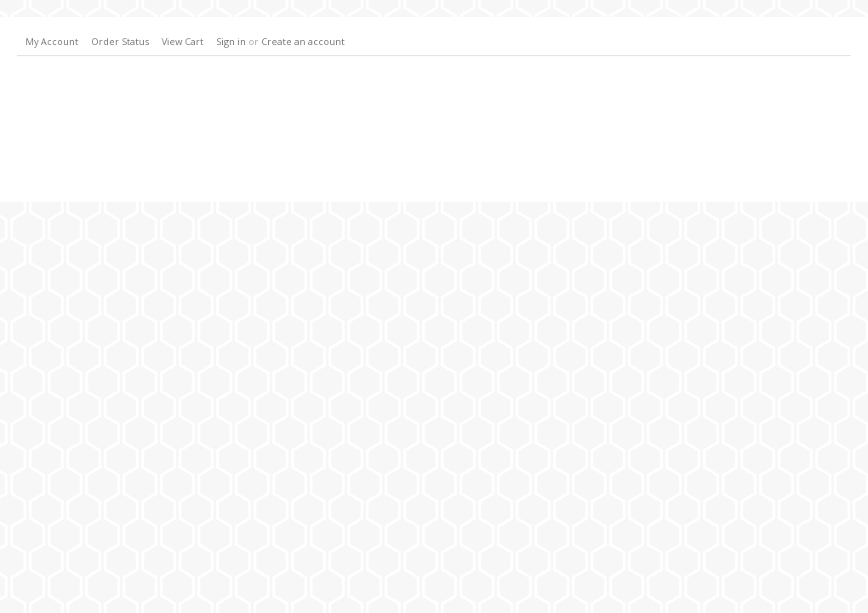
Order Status (120, 41)
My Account (52, 41)
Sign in (231, 41)
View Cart (183, 41)
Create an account (303, 41)
